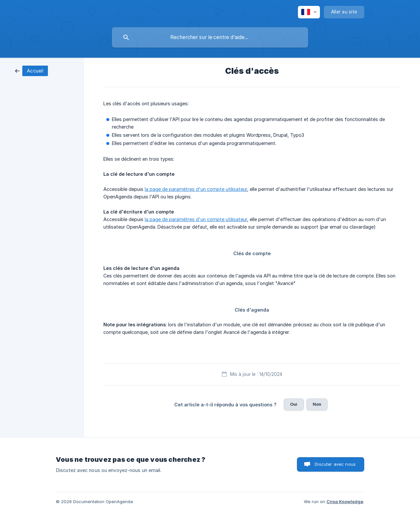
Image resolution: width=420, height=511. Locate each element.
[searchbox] (210, 37)
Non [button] (317, 404)
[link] (31, 70)
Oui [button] (294, 404)
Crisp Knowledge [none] (345, 501)
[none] (309, 12)
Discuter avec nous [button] (335, 464)
